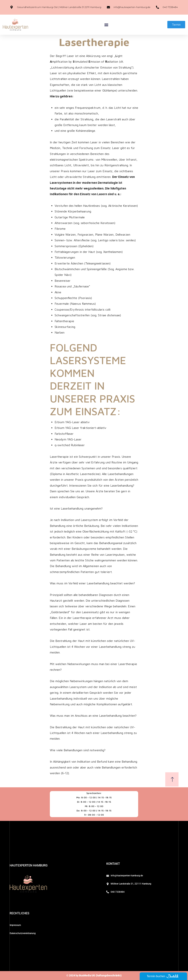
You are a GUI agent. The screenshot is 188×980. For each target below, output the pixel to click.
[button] (106, 25)
